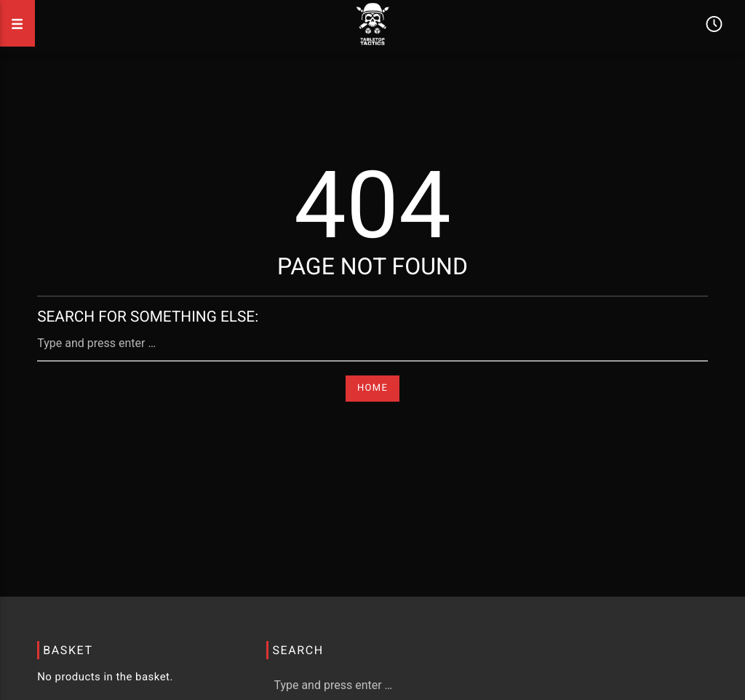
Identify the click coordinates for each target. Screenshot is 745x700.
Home (372, 388)
